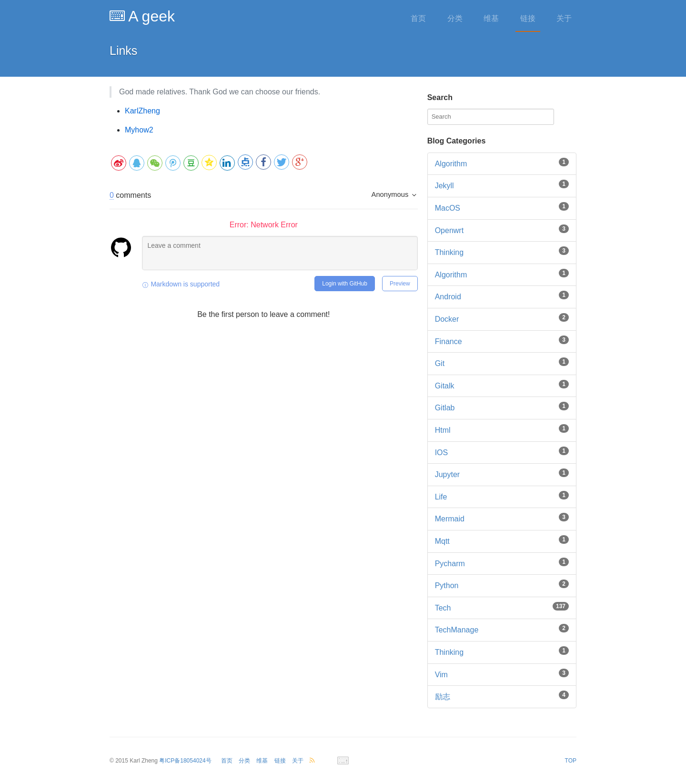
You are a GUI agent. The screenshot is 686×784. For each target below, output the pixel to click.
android (448, 297)
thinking (449, 652)
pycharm (450, 564)
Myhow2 (139, 130)
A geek (142, 16)
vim (441, 675)
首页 (418, 18)
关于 (564, 18)
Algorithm (451, 164)
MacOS (448, 208)
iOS (442, 453)
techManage (457, 630)
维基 (491, 18)
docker (447, 319)
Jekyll (444, 186)
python (447, 585)
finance (449, 341)
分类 (455, 18)
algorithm (451, 275)
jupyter (447, 474)
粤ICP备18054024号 (185, 761)
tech (443, 608)
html (443, 430)
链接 (528, 18)
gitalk (445, 386)
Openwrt (449, 230)
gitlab (445, 408)
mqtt (442, 541)
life (441, 497)
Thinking (449, 252)
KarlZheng (142, 111)
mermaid (450, 519)
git (440, 363)
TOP (571, 761)
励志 (443, 697)
